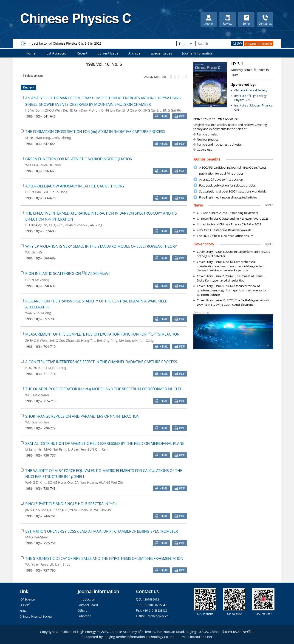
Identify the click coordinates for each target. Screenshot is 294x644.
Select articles (32, 76)
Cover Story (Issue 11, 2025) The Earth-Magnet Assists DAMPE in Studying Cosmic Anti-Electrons (233, 302)
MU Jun (94, 110)
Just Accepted (56, 53)
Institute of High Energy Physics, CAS (250, 98)
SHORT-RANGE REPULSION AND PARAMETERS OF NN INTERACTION (82, 416)
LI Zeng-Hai (34, 449)
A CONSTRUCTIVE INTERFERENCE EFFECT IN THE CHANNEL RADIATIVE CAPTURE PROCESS (101, 362)
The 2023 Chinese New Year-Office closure (225, 236)
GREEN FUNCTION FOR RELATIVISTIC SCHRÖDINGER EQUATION (79, 159)
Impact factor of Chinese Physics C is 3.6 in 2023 (65, 43)
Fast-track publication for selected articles (227, 185)
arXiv (23, 611)
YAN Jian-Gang (143, 341)
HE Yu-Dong (34, 110)
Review (28, 87)
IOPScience (27, 599)
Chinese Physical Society (251, 90)
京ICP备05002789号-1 (238, 632)
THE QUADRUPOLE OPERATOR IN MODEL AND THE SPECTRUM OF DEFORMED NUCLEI (103, 389)
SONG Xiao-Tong (38, 138)
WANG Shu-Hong (38, 313)
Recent (82, 53)
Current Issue (108, 53)
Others (82, 610)
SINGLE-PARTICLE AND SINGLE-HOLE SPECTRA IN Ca (71, 504)
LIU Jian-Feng (56, 368)
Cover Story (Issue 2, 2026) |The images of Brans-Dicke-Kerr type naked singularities (230, 278)
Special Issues (161, 53)
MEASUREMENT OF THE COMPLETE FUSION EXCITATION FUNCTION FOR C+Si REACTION (102, 334)
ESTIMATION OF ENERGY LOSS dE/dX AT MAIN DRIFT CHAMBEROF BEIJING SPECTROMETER (102, 531)
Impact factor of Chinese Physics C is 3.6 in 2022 (229, 224)
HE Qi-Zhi (56, 225)
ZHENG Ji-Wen (36, 341)
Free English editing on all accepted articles (228, 197)
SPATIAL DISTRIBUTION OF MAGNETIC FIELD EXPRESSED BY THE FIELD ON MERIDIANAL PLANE (105, 443)
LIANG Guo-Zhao (61, 341)
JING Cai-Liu (152, 110)
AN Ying (96, 225)
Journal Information (198, 53)
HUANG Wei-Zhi (111, 482)
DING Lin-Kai (111, 110)
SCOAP (25, 605)
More (269, 205)
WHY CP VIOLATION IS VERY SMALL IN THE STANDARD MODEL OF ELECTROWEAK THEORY (101, 246)
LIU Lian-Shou (60, 564)
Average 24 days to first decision (221, 179)
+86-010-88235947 (154, 605)
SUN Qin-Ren (98, 449)
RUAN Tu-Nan (50, 165)
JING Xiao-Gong (37, 510)
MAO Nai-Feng (55, 449)
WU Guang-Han (37, 422)
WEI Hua (32, 165)
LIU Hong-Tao (85, 341)
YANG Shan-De (81, 510)
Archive (134, 53)
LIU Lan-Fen (77, 449)
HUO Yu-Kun (35, 368)
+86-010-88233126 (155, 610)
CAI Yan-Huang (86, 482)
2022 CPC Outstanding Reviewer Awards (224, 230)
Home (31, 53)
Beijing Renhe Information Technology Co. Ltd (140, 637)
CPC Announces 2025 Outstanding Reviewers (227, 213)
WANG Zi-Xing (36, 482)
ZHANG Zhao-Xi (77, 225)
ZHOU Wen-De (56, 110)
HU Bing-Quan (36, 225)
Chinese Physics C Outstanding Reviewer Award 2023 (233, 218)
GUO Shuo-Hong (55, 192)
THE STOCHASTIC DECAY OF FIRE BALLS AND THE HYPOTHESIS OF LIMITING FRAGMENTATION (104, 558)
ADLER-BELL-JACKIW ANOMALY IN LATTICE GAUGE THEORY (75, 186)
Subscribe (84, 616)
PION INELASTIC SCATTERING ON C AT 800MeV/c (68, 273)
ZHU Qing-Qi (132, 110)
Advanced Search (259, 44)
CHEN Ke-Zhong (37, 280)
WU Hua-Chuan (37, 395)
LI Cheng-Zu (59, 510)
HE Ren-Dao (78, 110)
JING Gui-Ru (172, 110)
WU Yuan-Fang (37, 564)
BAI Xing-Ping (107, 341)
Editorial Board (88, 605)
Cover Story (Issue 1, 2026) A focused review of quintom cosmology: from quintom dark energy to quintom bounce (231, 290)
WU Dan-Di (34, 252)
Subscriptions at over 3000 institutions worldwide (233, 191)
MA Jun (124, 341)
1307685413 (151, 599)
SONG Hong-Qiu (60, 482)
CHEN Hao (33, 192)
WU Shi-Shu (103, 510)
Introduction (86, 599)
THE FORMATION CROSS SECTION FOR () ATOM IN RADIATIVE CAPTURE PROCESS (95, 132)
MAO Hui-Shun (37, 537)
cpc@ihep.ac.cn (158, 616)
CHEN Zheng (61, 138)
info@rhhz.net (201, 637)
